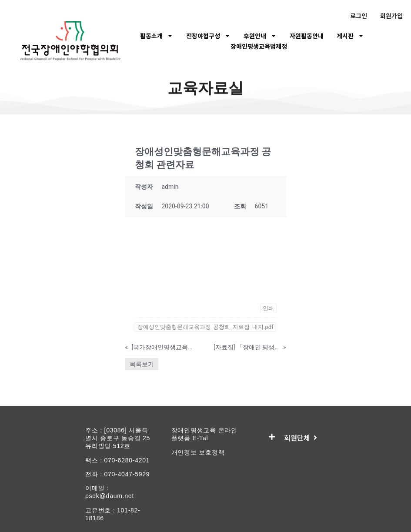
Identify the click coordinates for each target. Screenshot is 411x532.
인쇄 (268, 308)
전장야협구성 (208, 36)
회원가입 (391, 16)
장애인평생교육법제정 (259, 46)
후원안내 (260, 36)
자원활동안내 (307, 36)
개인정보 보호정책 (198, 452)
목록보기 (142, 364)
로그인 (359, 16)
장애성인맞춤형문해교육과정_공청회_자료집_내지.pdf (205, 327)
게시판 (350, 36)
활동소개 (157, 36)
